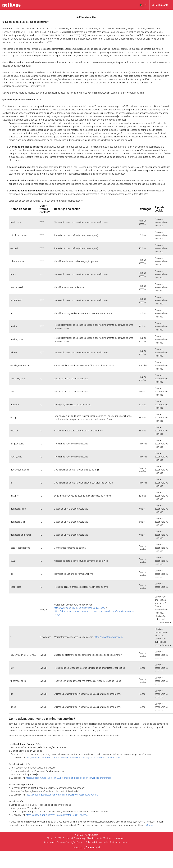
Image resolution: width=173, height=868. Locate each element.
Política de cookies (119, 842)
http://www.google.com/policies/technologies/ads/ (80, 608)
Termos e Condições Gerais (70, 842)
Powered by (87, 848)
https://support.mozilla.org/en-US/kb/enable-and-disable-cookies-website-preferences (69, 778)
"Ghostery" (151, 825)
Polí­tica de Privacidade (97, 842)
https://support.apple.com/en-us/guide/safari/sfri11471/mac (57, 815)
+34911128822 (119, 838)
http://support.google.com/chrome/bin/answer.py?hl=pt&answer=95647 (62, 795)
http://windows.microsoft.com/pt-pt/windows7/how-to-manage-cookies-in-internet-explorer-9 (73, 758)
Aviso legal (49, 842)
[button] (143, 5)
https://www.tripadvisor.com (108, 637)
